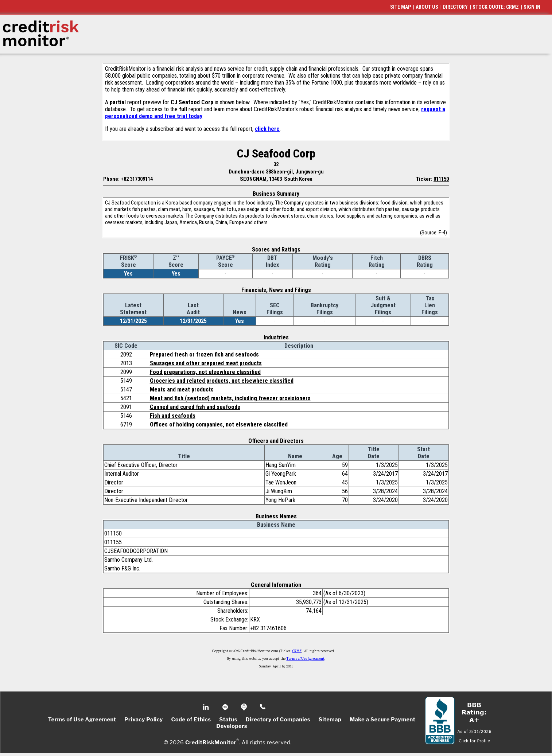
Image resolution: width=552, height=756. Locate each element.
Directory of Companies (278, 720)
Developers (232, 726)
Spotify (226, 707)
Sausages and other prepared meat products (206, 363)
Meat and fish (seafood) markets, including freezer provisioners (230, 398)
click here (267, 129)
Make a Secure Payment (382, 720)
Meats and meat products (182, 389)
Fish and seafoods (173, 416)
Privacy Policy (144, 720)
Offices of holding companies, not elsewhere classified (219, 424)
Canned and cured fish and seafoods (195, 407)
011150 (441, 179)
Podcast (244, 707)
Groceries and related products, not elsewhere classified (222, 381)
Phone (263, 707)
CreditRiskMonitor (211, 742)
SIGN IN (532, 7)
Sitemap (330, 720)
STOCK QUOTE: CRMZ (496, 7)
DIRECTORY (455, 7)
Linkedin (207, 707)
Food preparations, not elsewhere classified (205, 372)
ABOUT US (427, 7)
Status (228, 720)
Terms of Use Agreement (306, 659)
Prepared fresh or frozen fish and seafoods (204, 354)
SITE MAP (401, 7)
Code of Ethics (191, 720)
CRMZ (297, 651)
